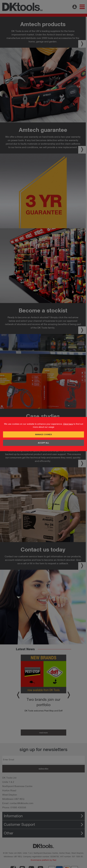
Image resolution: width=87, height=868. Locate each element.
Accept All (43, 443)
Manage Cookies (43, 434)
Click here (68, 424)
